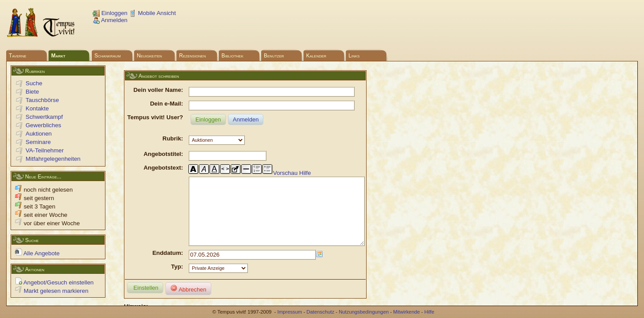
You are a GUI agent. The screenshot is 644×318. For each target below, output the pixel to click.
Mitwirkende (406, 312)
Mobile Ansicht (153, 13)
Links (354, 56)
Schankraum (108, 56)
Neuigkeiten (149, 56)
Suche (34, 83)
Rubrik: (173, 138)
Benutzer (274, 56)
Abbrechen (188, 302)
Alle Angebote (37, 253)
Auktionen (39, 134)
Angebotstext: (163, 168)
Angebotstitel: (163, 154)
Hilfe (305, 173)
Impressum (290, 312)
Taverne (18, 56)
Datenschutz (320, 312)
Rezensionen (193, 56)
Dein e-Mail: (167, 104)
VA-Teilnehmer (45, 150)
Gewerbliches (43, 125)
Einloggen (110, 13)
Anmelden (110, 20)
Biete (32, 92)
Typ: (177, 280)
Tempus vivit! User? (155, 117)
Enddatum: (168, 266)
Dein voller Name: (158, 90)
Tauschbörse (42, 100)
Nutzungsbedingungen (364, 312)
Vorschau (285, 173)
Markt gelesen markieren (52, 291)
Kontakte (37, 108)
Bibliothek (232, 56)
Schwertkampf (44, 117)
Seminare (38, 142)
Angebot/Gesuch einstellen (54, 282)
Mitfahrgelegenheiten (53, 159)
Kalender (316, 56)
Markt (58, 56)
